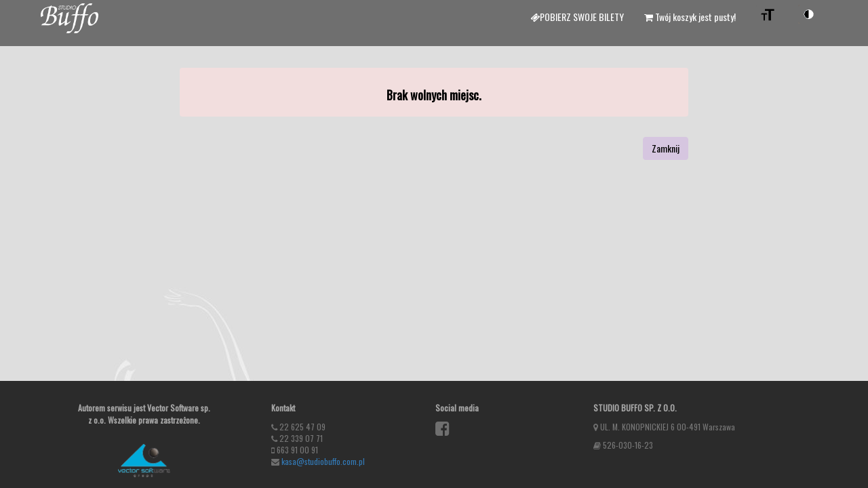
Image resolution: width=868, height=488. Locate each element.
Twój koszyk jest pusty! (690, 17)
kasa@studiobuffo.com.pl (323, 461)
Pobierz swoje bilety (577, 17)
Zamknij (666, 148)
